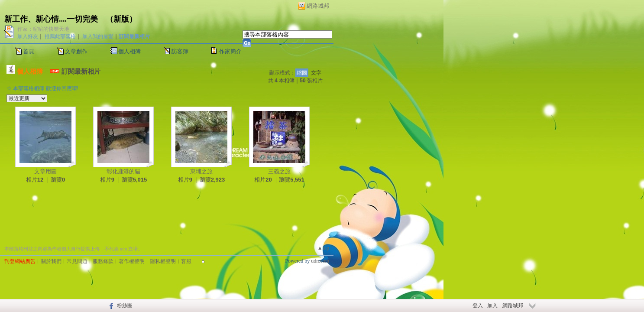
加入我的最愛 (98, 36)
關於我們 (51, 261)
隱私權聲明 (163, 261)
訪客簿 (180, 51)
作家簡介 (230, 51)
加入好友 (28, 36)
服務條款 (103, 261)
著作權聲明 (132, 261)
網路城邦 (318, 6)
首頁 (29, 51)
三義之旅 (279, 171)
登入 (478, 305)
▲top (323, 248)
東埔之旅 (201, 171)
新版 (121, 19)
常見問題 (77, 261)
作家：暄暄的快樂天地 (43, 29)
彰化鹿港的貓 (123, 171)
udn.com (320, 261)
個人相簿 (129, 51)
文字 (316, 73)
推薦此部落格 (60, 36)
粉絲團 (125, 305)
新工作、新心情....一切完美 (51, 19)
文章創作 (76, 51)
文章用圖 (45, 171)
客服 (186, 261)
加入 (492, 305)
